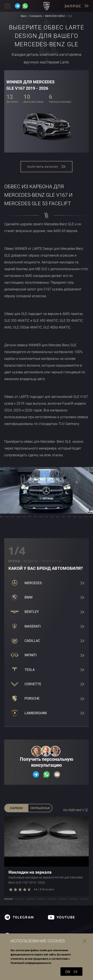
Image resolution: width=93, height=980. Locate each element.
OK (71, 972)
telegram (19, 917)
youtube (62, 917)
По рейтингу (76, 810)
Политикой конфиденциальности (31, 963)
